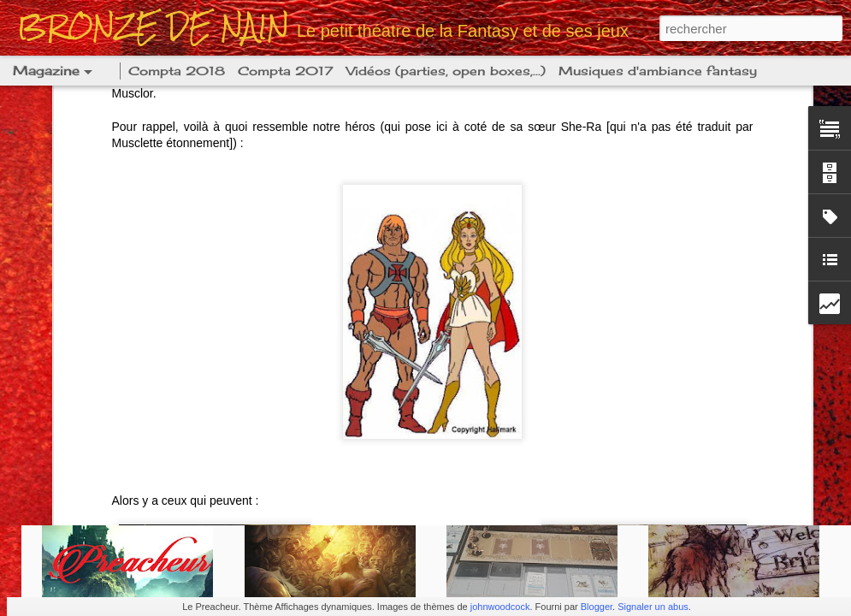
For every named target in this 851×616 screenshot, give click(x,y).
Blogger (597, 607)
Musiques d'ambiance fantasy (658, 71)
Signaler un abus (653, 607)
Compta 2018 (177, 71)
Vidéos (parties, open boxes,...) (446, 71)
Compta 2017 (286, 71)
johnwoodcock (500, 607)
